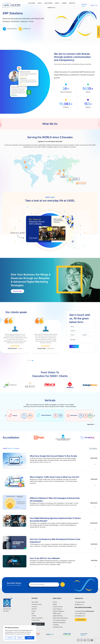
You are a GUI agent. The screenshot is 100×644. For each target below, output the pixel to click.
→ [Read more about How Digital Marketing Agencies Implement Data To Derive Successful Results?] (95, 529)
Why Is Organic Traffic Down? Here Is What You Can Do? (55, 477)
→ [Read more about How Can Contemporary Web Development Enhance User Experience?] (95, 548)
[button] (28, 361)
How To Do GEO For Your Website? (45, 558)
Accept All (30, 638)
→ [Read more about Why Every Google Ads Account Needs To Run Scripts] (95, 464)
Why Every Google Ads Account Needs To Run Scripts (53, 456)
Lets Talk (94, 5)
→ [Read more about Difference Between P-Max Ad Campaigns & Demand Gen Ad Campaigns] (95, 507)
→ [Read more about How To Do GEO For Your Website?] (95, 567)
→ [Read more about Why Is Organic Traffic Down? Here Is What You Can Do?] (95, 485)
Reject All (20, 638)
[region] (20, 633)
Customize (10, 638)
